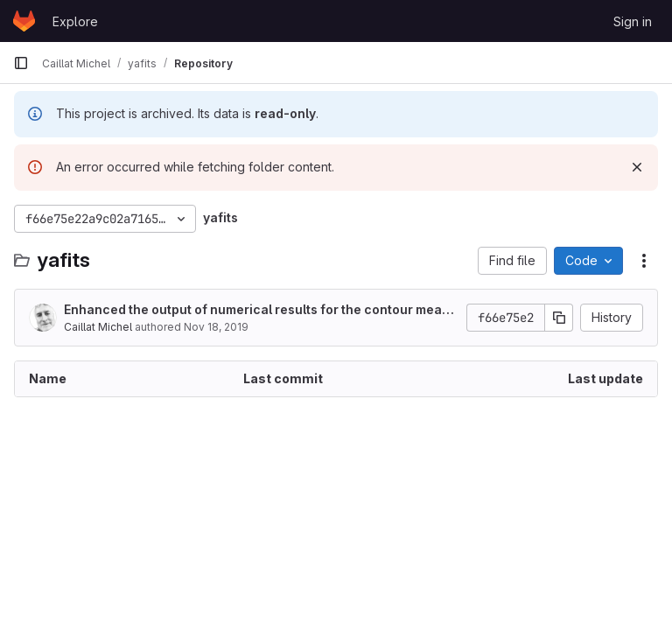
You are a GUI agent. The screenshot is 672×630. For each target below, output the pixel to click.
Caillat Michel (98, 327)
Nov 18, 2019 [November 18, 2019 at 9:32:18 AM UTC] (216, 327)
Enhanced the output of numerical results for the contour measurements (260, 310)
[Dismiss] (637, 167)
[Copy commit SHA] (559, 318)
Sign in (633, 21)
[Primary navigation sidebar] (21, 63)
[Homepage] (24, 21)
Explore (75, 21)
